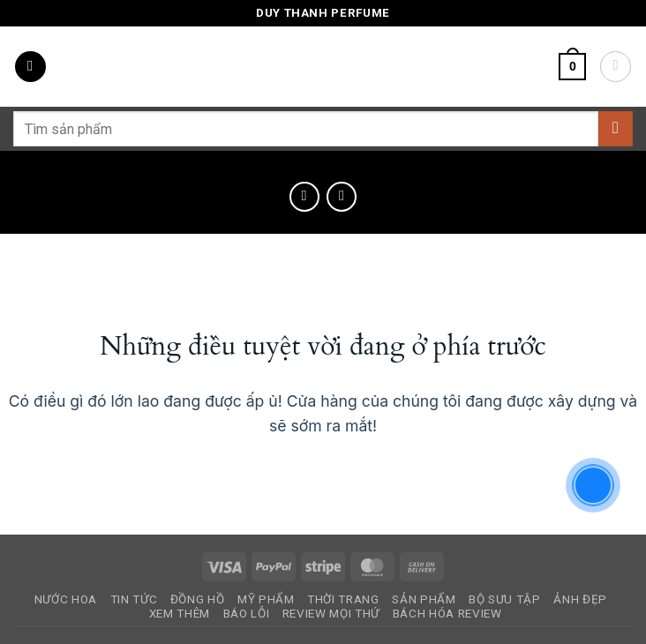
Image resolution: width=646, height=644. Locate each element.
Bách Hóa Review (447, 614)
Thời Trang (343, 599)
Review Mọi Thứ (331, 614)
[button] (30, 67)
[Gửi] (616, 128)
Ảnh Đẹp (580, 599)
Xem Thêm (180, 614)
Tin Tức (134, 599)
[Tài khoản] (616, 67)
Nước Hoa (66, 599)
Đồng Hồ (198, 599)
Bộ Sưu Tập (505, 599)
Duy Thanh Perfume (323, 13)
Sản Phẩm (424, 599)
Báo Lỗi (247, 614)
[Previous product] (342, 197)
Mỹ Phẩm (266, 599)
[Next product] (304, 197)
